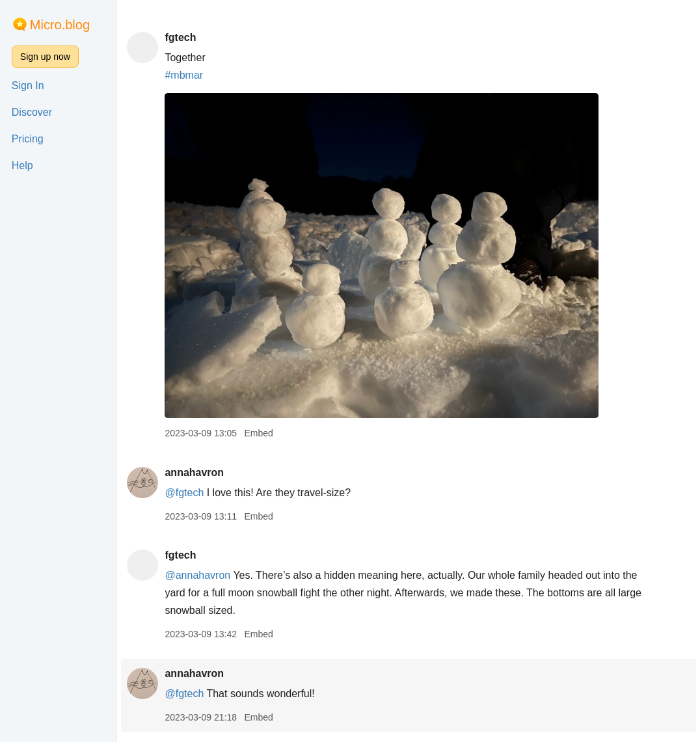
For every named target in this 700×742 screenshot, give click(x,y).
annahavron (194, 472)
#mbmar (184, 75)
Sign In (28, 86)
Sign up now (45, 57)
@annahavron (197, 575)
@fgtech (184, 493)
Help (22, 166)
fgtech (180, 37)
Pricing (28, 139)
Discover (32, 112)
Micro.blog (60, 25)
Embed (258, 433)
